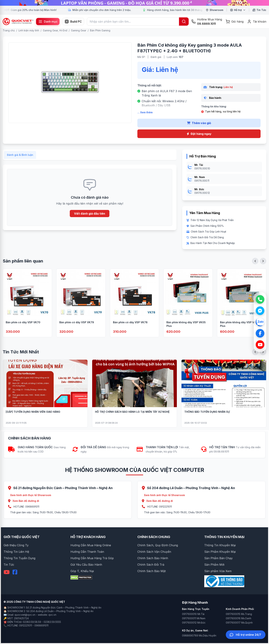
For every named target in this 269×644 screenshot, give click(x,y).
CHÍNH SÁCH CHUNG (154, 537)
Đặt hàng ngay (199, 134)
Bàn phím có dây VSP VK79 (77, 327)
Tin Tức (9, 565)
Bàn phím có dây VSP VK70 (23, 327)
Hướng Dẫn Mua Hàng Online (91, 545)
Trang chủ (9, 30)
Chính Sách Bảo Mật (152, 571)
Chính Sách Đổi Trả (151, 565)
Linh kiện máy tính (29, 30)
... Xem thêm (145, 112)
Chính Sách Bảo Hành (153, 558)
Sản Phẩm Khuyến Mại (220, 552)
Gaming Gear (79, 30)
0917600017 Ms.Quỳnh (239, 623)
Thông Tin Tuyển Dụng (19, 558)
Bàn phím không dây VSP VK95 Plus (240, 329)
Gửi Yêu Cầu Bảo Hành (86, 565)
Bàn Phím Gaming (100, 30)
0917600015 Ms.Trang (239, 614)
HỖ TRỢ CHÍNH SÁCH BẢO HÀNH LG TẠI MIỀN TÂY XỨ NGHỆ (132, 417)
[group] (134, 3)
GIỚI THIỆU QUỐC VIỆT (22, 537)
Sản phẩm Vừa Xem (218, 571)
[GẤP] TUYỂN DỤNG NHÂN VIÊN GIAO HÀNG (33, 417)
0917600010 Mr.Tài (193, 614)
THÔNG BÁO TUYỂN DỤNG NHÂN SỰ (207, 417)
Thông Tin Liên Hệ (16, 552)
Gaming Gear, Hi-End (55, 30)
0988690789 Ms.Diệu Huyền (199, 635)
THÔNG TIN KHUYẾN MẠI (224, 537)
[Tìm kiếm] (184, 22)
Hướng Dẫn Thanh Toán (87, 552)
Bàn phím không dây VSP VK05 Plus (186, 329)
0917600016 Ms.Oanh (239, 618)
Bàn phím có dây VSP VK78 (130, 327)
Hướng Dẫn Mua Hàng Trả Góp (92, 558)
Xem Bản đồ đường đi (24, 501)
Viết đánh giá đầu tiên (90, 218)
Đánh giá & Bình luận (20, 160)
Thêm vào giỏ (199, 123)
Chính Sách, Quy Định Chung (158, 545)
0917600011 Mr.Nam (194, 618)
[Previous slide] (255, 266)
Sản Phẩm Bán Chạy (218, 558)
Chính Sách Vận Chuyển (154, 552)
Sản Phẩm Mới (214, 565)
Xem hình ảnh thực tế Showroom (31, 495)
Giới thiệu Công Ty (16, 545)
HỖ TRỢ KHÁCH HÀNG (88, 537)
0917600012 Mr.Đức (194, 623)
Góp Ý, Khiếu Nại (82, 571)
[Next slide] (263, 266)
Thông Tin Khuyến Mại (220, 545)
